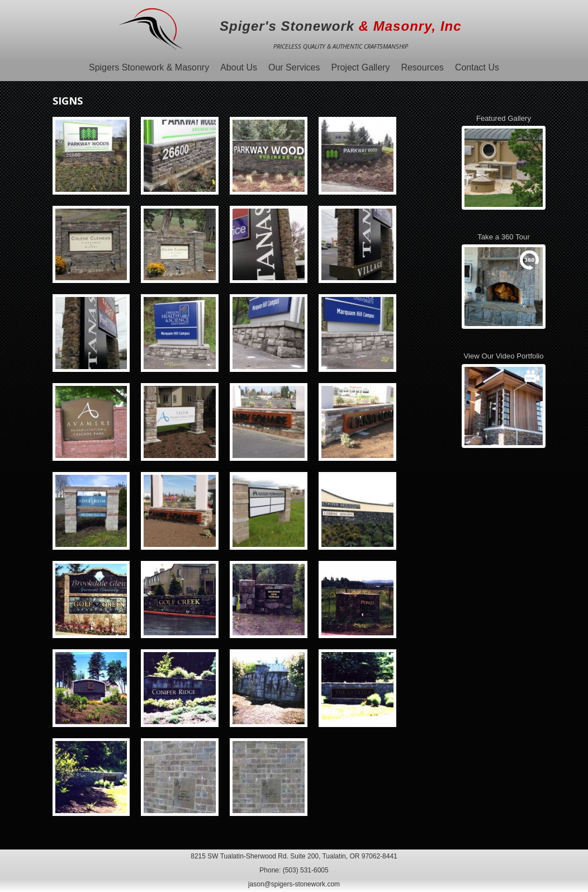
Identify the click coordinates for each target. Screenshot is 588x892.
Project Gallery (360, 67)
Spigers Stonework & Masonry (149, 67)
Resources (422, 67)
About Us (239, 67)
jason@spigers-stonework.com (294, 884)
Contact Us (477, 67)
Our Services (294, 67)
